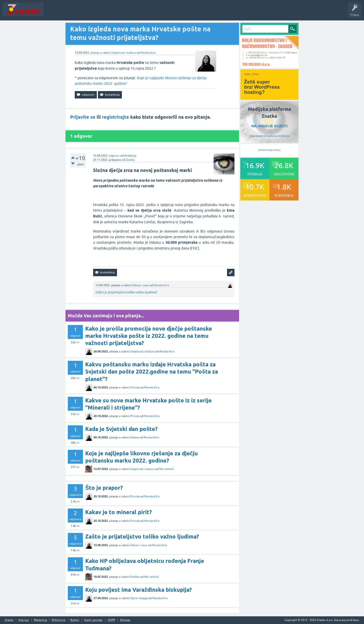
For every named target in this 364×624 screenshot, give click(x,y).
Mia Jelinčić (167, 469)
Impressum (257, 136)
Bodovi (75, 620)
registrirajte (115, 117)
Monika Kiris (148, 53)
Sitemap (125, 620)
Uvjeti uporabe (93, 620)
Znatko (130, 160)
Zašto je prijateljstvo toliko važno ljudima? (126, 292)
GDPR (111, 620)
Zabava (135, 437)
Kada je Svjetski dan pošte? (121, 429)
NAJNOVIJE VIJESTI (270, 126)
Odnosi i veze (141, 285)
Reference (59, 620)
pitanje (95, 53)
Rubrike (91, 13)
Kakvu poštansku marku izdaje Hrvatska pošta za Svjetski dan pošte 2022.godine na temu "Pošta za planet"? (152, 372)
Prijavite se (83, 117)
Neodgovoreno (71, 13)
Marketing (40, 620)
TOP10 (149, 13)
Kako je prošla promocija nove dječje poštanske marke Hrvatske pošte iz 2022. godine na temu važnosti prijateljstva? (149, 336)
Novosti (52, 13)
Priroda (135, 388)
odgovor (114, 156)
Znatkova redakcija (277, 136)
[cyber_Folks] (269, 98)
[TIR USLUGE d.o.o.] (269, 66)
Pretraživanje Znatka (269, 150)
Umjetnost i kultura (124, 53)
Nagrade (164, 13)
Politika (135, 577)
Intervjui (24, 620)
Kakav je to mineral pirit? (119, 512)
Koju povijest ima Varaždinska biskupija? (138, 590)
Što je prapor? (104, 488)
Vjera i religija (139, 598)
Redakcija (130, 156)
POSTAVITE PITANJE (114, 13)
